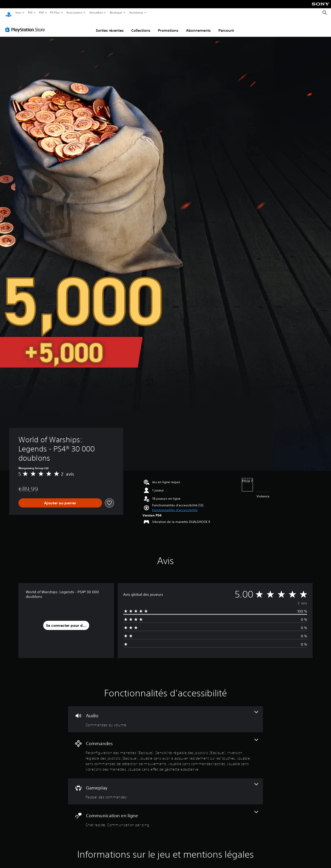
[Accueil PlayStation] (9, 13)
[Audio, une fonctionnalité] (165, 715)
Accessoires (74, 13)
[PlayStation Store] (26, 25)
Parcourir (226, 26)
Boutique (116, 13)
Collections (141, 26)
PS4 (41, 13)
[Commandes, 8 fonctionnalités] (165, 751)
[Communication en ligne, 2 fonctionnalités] (165, 815)
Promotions (168, 26)
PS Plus (55, 13)
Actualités (96, 13)
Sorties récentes (110, 26)
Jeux (18, 13)
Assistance (136, 13)
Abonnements (198, 26)
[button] (175, 506)
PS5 (30, 13)
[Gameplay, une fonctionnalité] (165, 787)
